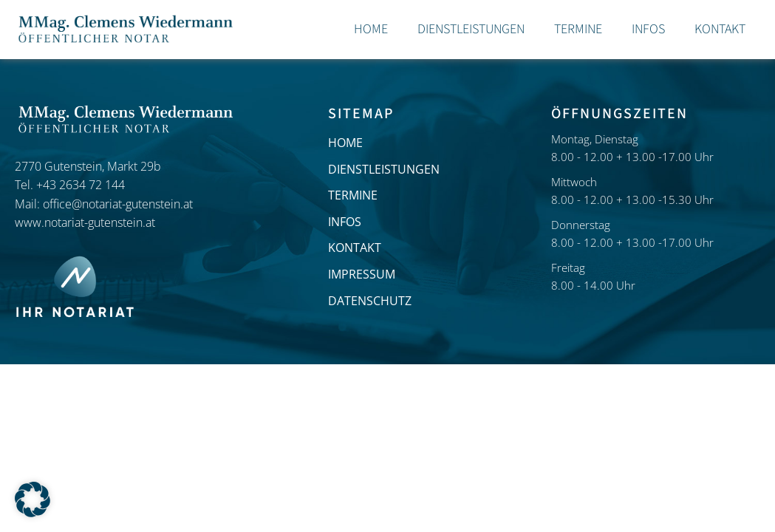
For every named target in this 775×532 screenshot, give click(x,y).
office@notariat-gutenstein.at (118, 204)
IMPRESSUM (362, 274)
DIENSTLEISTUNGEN (384, 169)
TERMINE (353, 195)
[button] (33, 499)
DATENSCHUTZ (370, 301)
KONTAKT (355, 248)
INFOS (345, 222)
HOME (345, 143)
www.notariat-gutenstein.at (85, 222)
